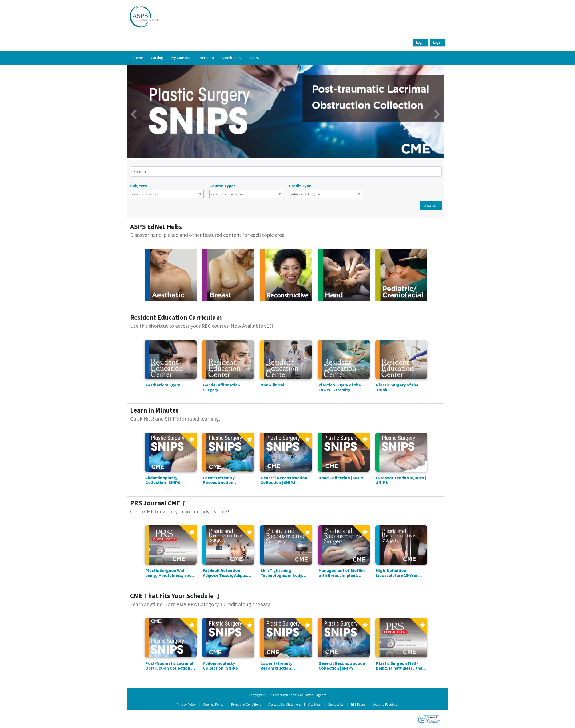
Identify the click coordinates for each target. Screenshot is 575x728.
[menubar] (196, 58)
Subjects (139, 186)
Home (138, 58)
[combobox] (155, 194)
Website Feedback (386, 704)
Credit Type (300, 186)
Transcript (206, 58)
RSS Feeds (359, 704)
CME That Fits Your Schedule (176, 596)
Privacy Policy (187, 704)
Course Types (223, 186)
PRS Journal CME (159, 503)
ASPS (255, 58)
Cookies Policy (214, 704)
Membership (232, 58)
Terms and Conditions (246, 704)
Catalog (157, 58)
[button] (151, 111)
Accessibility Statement (285, 704)
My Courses (181, 58)
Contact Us (336, 704)
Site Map (315, 704)
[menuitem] (138, 58)
